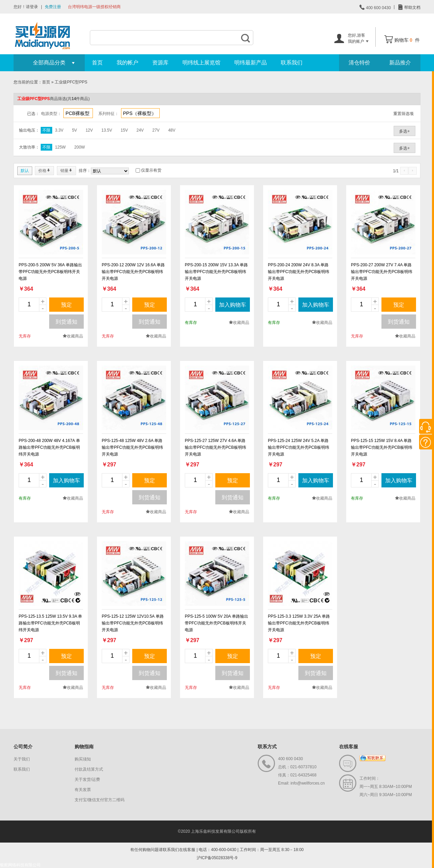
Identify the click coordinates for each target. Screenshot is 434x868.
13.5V (107, 130)
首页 (97, 63)
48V (172, 130)
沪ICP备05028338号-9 (217, 858)
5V (74, 130)
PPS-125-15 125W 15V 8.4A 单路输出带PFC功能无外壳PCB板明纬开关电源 (382, 447)
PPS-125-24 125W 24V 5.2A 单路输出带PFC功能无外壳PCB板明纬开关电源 (299, 447)
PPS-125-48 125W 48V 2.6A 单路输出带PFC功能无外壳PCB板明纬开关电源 (132, 447)
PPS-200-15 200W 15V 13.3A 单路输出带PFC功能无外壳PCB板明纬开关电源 (216, 272)
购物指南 (84, 747)
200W (80, 147)
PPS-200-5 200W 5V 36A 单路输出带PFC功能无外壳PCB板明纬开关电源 (50, 272)
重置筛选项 (403, 114)
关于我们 (22, 759)
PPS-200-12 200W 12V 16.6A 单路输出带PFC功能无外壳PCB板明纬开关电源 (133, 272)
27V (156, 130)
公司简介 (23, 747)
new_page (51, 222)
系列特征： (108, 114)
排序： (85, 171)
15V (124, 130)
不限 (46, 130)
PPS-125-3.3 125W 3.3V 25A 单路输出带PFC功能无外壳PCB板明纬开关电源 (299, 623)
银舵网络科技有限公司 (20, 865)
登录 (34, 7)
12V (89, 130)
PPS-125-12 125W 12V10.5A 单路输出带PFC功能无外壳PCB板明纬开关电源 (133, 623)
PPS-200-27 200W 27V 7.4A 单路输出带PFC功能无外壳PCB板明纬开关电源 (382, 272)
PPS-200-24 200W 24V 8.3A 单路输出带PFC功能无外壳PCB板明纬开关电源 (299, 272)
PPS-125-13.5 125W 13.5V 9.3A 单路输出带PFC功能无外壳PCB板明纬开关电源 (50, 623)
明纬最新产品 (251, 63)
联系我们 (292, 63)
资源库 (160, 63)
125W (60, 147)
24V (140, 130)
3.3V (59, 130)
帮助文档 (412, 7)
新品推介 (400, 63)
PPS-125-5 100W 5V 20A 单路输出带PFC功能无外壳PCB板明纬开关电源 (216, 623)
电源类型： (51, 114)
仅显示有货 (151, 170)
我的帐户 (127, 63)
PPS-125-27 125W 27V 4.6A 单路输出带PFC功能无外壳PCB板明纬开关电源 (215, 447)
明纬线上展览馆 (201, 63)
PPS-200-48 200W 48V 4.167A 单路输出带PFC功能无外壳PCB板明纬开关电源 (49, 447)
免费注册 (53, 7)
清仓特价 (359, 63)
